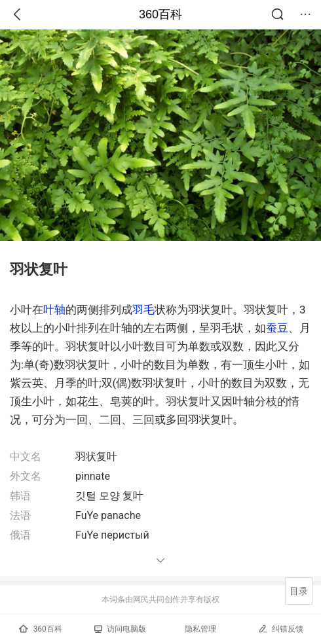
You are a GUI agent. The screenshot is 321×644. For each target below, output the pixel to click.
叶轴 (54, 310)
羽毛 (143, 310)
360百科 (160, 14)
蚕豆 (277, 328)
